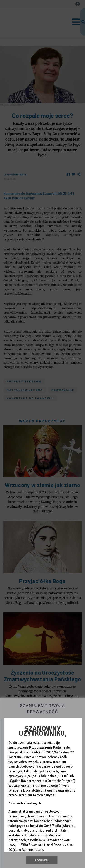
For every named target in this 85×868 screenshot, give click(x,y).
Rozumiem (42, 860)
